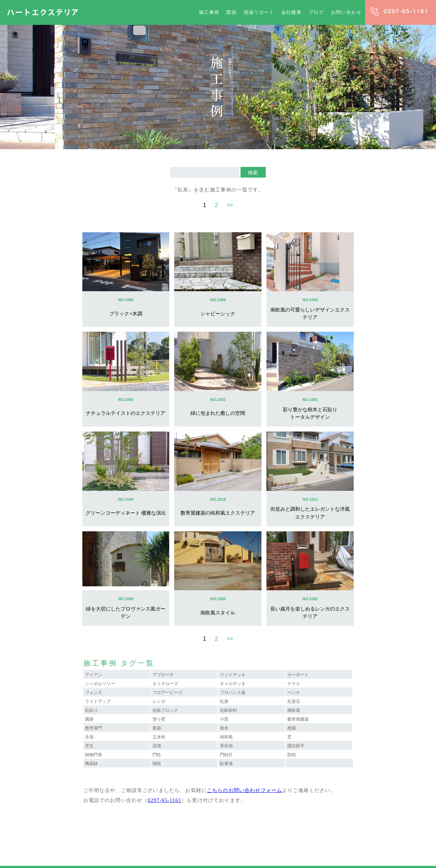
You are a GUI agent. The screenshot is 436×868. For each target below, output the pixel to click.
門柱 (157, 755)
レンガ (159, 701)
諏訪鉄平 (296, 746)
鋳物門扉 (94, 755)
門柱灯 (226, 755)
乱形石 (294, 701)
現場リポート (259, 12)
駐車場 (226, 764)
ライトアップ (98, 701)
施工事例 (209, 12)
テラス (294, 684)
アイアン (94, 675)
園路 (89, 719)
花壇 (157, 746)
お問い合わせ (346, 12)
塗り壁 (159, 719)
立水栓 (159, 737)
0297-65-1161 (164, 800)
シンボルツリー (100, 684)
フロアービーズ (167, 693)
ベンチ (294, 693)
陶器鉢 (92, 764)
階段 (157, 764)
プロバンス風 (233, 693)
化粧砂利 (228, 710)
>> (230, 205)
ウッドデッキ (233, 675)
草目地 (226, 746)
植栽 (292, 728)
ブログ (316, 12)
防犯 (292, 755)
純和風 (226, 737)
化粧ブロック (165, 710)
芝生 (89, 746)
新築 (157, 728)
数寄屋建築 (298, 719)
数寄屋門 (94, 728)
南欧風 (294, 710)
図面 (231, 12)
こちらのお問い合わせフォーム (244, 790)
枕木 (224, 728)
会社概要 (291, 12)
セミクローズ (165, 684)
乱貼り (92, 710)
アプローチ (163, 675)
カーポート (298, 675)
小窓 (224, 719)
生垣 (89, 737)
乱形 (224, 701)
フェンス (94, 693)
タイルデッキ (233, 684)
